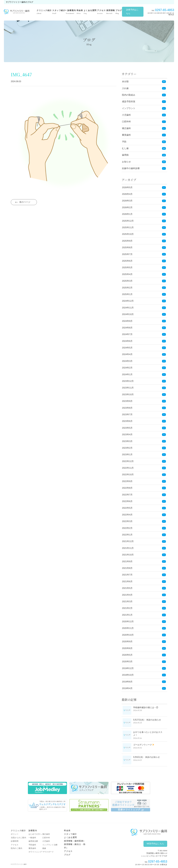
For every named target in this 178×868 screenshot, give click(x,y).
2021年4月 (144, 595)
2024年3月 (144, 361)
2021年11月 (144, 548)
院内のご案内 (17, 848)
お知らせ (126, 162)
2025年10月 (144, 234)
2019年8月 (144, 682)
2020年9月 (144, 642)
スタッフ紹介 (59, 12)
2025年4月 (144, 274)
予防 (124, 142)
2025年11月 (144, 228)
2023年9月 (144, 401)
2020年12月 (144, 622)
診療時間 (15, 841)
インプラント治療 (50, 845)
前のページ (25, 202)
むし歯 (125, 148)
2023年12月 (144, 381)
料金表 (80, 12)
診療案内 (71, 12)
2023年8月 (144, 408)
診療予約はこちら (132, 12)
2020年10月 (144, 635)
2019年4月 (144, 688)
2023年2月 (144, 448)
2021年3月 (144, 602)
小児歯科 (126, 115)
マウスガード (48, 852)
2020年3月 (144, 662)
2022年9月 (144, 481)
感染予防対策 (129, 102)
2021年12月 (144, 541)
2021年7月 (144, 575)
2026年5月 (144, 187)
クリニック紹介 (44, 12)
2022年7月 (144, 495)
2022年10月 (144, 475)
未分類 (125, 82)
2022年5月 (144, 508)
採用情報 (111, 12)
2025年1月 (144, 294)
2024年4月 (144, 354)
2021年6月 (144, 582)
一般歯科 (32, 838)
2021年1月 (144, 615)
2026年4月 (144, 194)
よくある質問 (90, 12)
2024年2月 (144, 368)
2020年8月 (144, 648)
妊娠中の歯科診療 (131, 168)
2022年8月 (144, 488)
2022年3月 (144, 521)
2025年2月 (144, 288)
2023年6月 (144, 421)
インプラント (129, 108)
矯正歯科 (126, 128)
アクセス (101, 12)
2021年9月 (144, 561)
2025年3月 (144, 281)
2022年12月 (144, 461)
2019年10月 (144, 675)
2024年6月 (144, 341)
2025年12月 (144, 221)
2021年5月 (144, 588)
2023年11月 (144, 388)
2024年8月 (144, 328)
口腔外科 (126, 122)
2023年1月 (144, 455)
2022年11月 (144, 468)
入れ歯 (125, 88)
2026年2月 (144, 208)
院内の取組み (129, 95)
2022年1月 (144, 535)
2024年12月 (144, 301)
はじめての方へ (35, 834)
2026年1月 (144, 214)
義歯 (44, 848)
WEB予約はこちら (155, 844)
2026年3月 (144, 201)
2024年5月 (144, 348)
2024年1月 (144, 374)
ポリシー (15, 834)
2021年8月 (144, 568)
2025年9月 (144, 241)
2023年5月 (144, 428)
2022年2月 (144, 528)
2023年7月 (144, 415)
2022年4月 (144, 515)
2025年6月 (144, 261)
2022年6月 (144, 501)
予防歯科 (32, 845)
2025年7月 (144, 254)
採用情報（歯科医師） (75, 841)
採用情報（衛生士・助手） (75, 846)
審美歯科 (126, 135)
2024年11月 (144, 308)
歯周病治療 (33, 841)
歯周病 (125, 155)
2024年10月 (144, 314)
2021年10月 (144, 555)
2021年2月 (144, 608)
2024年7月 (144, 334)
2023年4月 (144, 435)
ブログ (119, 12)
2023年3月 (144, 441)
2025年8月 (144, 248)
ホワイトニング (35, 852)
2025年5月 (144, 268)
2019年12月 (144, 668)
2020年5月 (144, 655)
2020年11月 (144, 628)
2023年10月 (144, 395)
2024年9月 (144, 321)
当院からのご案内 (18, 838)
